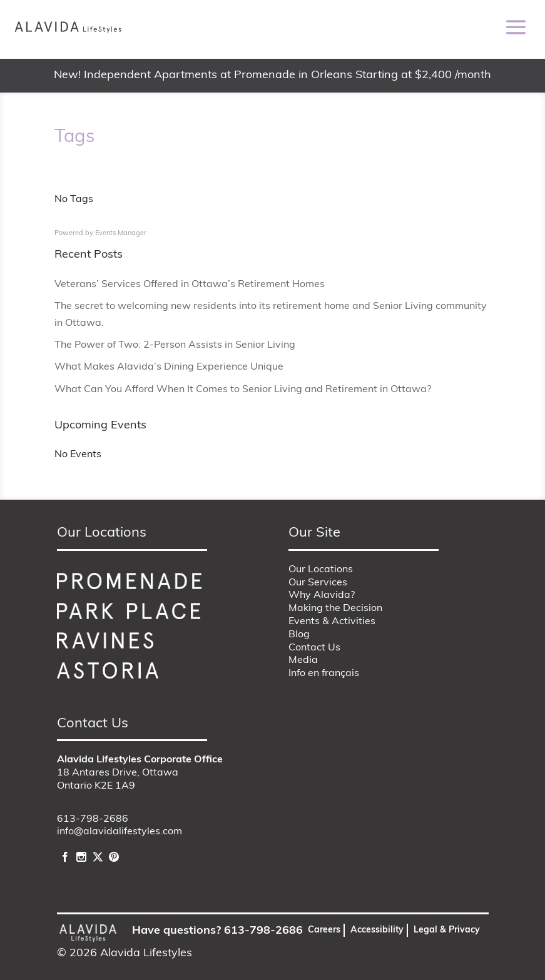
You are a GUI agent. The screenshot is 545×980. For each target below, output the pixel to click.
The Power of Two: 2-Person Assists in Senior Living (175, 345)
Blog (299, 635)
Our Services (318, 583)
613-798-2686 (93, 819)
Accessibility (377, 930)
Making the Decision (335, 609)
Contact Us (314, 648)
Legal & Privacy (447, 930)
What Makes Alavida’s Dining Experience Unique (169, 367)
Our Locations (321, 570)
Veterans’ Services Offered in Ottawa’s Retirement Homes (190, 285)
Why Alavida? (322, 595)
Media (303, 660)
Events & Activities (332, 622)
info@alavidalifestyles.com (120, 832)
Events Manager (121, 234)
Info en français (324, 674)
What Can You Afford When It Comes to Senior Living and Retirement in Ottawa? (243, 390)
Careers (324, 930)
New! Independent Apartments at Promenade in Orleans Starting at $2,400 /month (272, 75)
